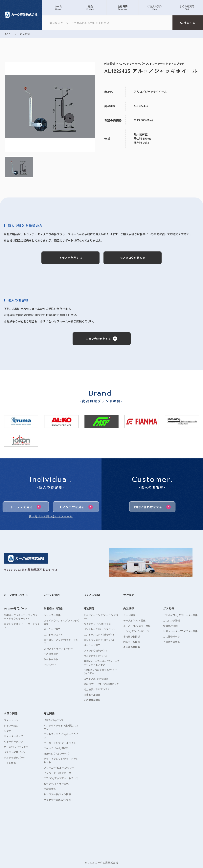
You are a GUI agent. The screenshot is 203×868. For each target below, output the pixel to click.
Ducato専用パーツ (16, 608)
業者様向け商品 (53, 608)
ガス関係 (169, 608)
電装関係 (49, 713)
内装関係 (129, 608)
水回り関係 (11, 713)
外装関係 (89, 608)
